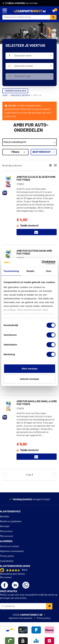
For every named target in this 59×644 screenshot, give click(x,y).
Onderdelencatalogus (15, 91)
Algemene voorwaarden (12, 551)
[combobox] (33, 56)
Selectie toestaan (29, 379)
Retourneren (6, 531)
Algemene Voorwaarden (21, 618)
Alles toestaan (30, 369)
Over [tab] (49, 271)
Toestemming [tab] (11, 271)
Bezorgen (5, 526)
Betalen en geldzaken (11, 521)
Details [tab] (30, 271)
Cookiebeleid (7, 561)
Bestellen (5, 517)
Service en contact (10, 546)
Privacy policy (7, 556)
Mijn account (7, 536)
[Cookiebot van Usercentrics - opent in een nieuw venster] (42, 262)
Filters (15, 152)
